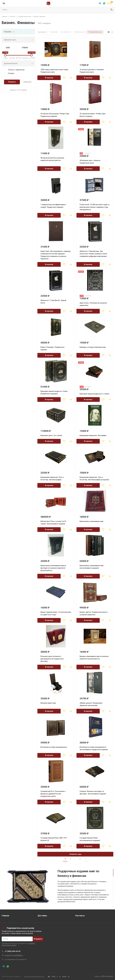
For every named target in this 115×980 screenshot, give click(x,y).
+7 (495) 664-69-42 (13, 951)
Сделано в (104, 977)
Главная (5, 916)
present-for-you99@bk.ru (14, 955)
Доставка (42, 916)
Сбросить (27, 82)
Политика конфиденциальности (34, 977)
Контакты (80, 916)
